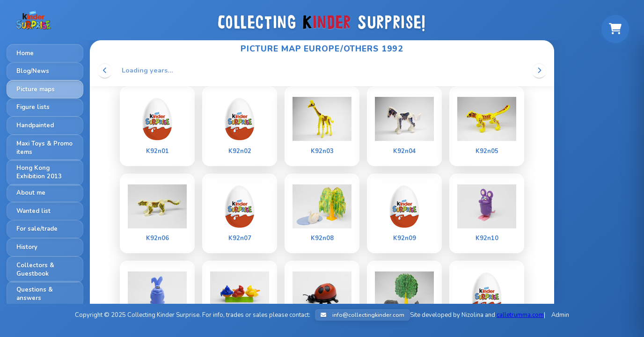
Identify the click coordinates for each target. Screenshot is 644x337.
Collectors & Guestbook (35, 270)
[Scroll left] (105, 70)
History (27, 247)
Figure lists (33, 107)
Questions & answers (35, 294)
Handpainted (35, 125)
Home (25, 53)
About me (31, 193)
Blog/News (33, 71)
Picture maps (36, 89)
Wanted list (33, 211)
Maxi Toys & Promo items (44, 148)
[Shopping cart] (615, 29)
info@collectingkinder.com (362, 315)
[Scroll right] (539, 70)
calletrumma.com (520, 315)
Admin (560, 315)
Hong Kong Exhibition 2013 (39, 172)
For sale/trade (37, 229)
